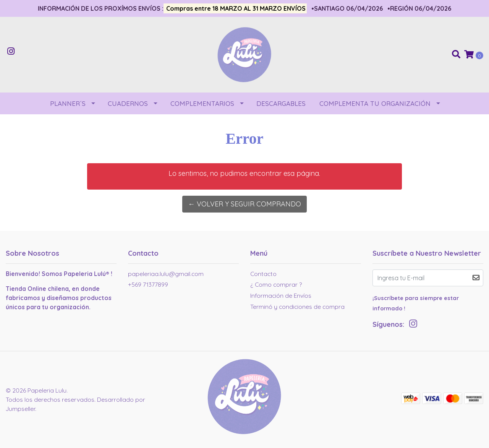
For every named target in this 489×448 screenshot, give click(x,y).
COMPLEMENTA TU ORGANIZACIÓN (375, 103)
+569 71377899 (148, 284)
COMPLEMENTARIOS (202, 103)
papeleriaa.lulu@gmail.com (166, 274)
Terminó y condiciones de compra (297, 307)
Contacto (263, 274)
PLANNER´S (68, 103)
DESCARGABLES (281, 103)
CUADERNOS (128, 103)
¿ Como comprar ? (276, 284)
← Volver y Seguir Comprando (244, 204)
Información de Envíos (281, 295)
